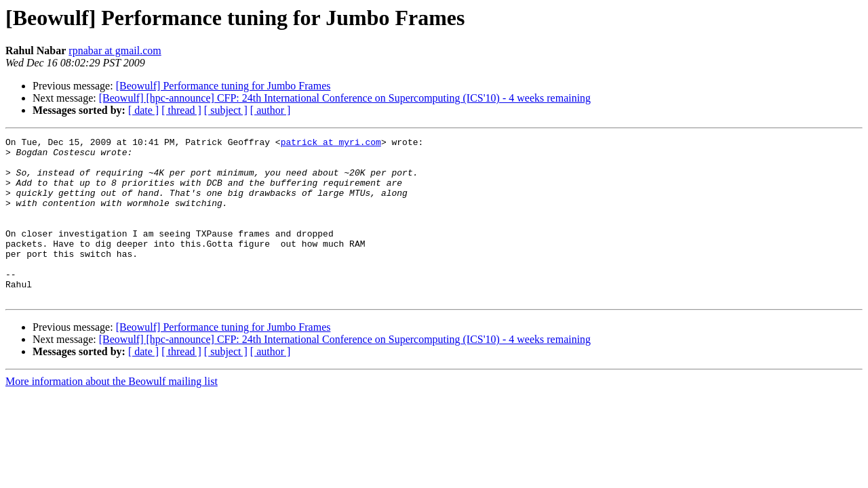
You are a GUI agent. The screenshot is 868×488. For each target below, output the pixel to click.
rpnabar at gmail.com (115, 50)
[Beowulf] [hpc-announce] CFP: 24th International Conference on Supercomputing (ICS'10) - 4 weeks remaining (345, 98)
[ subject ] (226, 110)
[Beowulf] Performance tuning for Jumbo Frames (223, 86)
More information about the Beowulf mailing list (112, 414)
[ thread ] (181, 110)
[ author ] (271, 110)
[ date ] (143, 110)
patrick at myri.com (331, 144)
